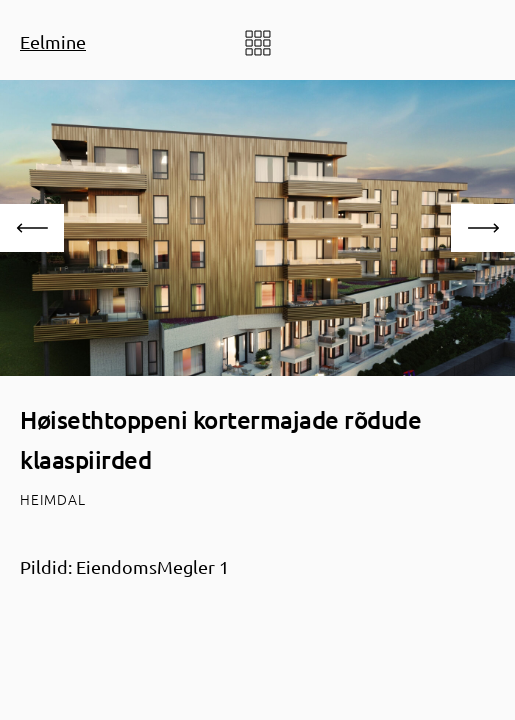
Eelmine (53, 41)
